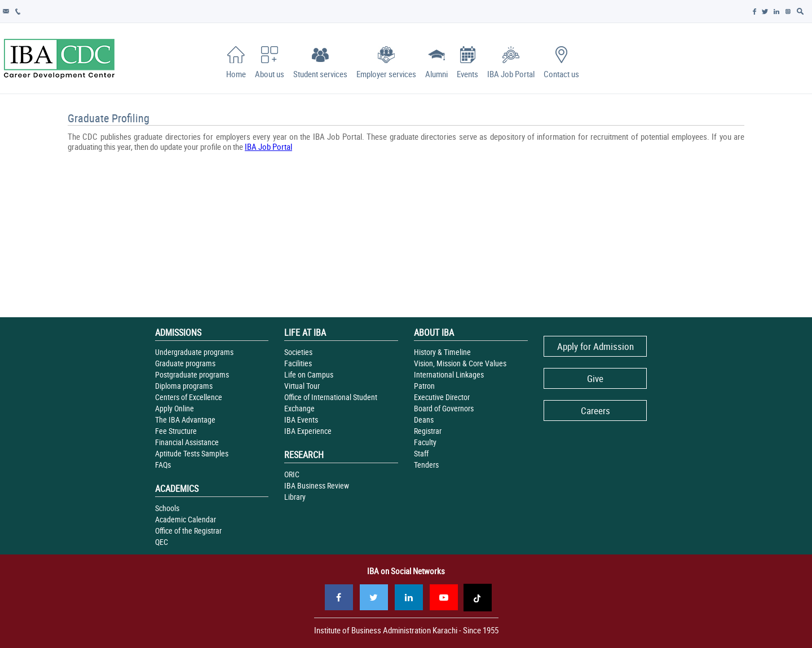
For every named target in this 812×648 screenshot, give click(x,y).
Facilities (298, 363)
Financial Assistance (187, 442)
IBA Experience (308, 431)
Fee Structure (176, 431)
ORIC (292, 474)
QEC (162, 542)
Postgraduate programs (192, 374)
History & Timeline (442, 352)
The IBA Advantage (185, 420)
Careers (595, 410)
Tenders (426, 465)
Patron (424, 386)
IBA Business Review (317, 485)
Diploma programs (184, 386)
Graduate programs (185, 363)
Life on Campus (309, 374)
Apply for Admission (595, 346)
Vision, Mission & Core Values (460, 363)
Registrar (428, 431)
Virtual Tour (302, 386)
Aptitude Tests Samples (192, 453)
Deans (424, 420)
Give (595, 378)
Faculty (425, 442)
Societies (298, 352)
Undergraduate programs (194, 352)
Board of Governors (444, 408)
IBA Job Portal (268, 147)
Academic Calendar (186, 519)
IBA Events (301, 420)
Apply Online (175, 408)
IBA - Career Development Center (59, 58)
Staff (421, 453)
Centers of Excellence (189, 397)
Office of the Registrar (188, 531)
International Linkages (449, 374)
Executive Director (442, 397)
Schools (167, 508)
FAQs (163, 465)
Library (295, 497)
